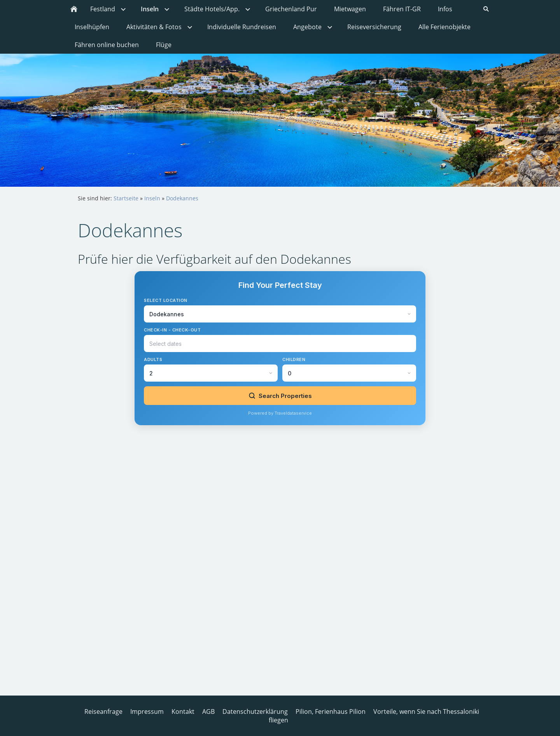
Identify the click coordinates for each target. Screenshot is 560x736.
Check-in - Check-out (172, 330)
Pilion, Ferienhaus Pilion (331, 711)
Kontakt (183, 711)
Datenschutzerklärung (255, 711)
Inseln (152, 198)
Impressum (147, 711)
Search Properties (280, 396)
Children (294, 359)
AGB (208, 711)
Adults (153, 359)
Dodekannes (182, 198)
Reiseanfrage (103, 711)
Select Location (166, 300)
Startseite (126, 198)
